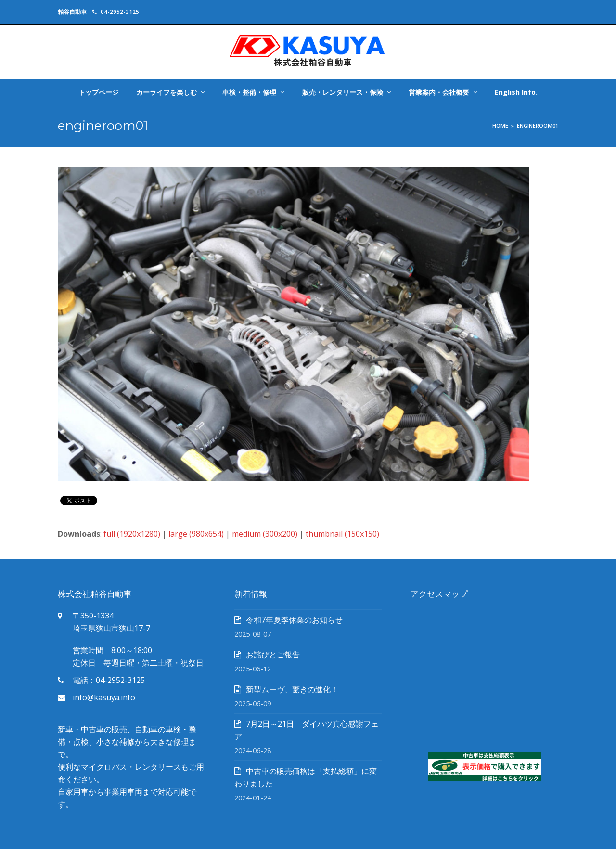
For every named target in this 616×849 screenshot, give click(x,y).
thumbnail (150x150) (342, 534)
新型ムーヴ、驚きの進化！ (292, 689)
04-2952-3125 (120, 12)
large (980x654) (196, 534)
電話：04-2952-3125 (109, 680)
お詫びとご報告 (273, 655)
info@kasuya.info (104, 697)
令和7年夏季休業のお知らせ (294, 620)
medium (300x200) (265, 534)
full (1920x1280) (132, 534)
